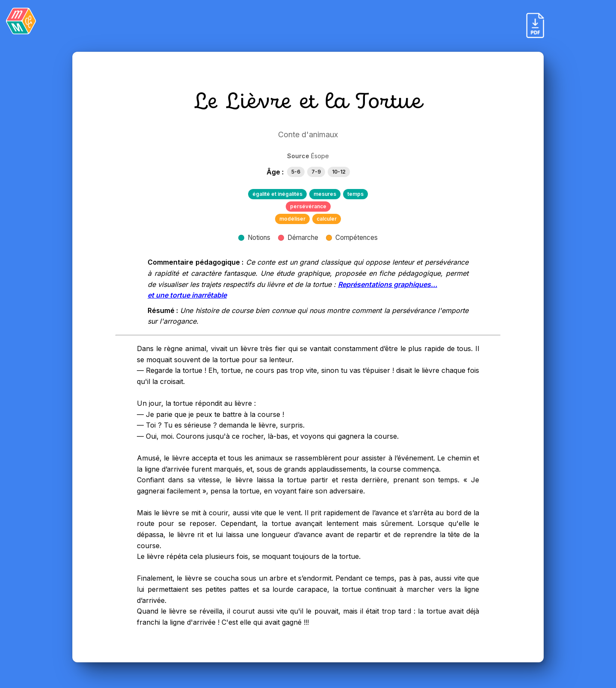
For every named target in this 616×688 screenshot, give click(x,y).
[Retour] (21, 21)
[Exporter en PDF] (535, 25)
